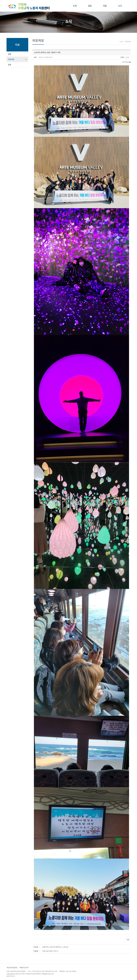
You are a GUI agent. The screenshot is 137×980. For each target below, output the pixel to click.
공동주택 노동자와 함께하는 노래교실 (55, 947)
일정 (10, 65)
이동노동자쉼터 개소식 (50, 951)
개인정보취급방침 (12, 967)
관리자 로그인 (11, 976)
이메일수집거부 (24, 967)
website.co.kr (67, 974)
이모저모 (11, 59)
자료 (105, 6)
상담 (90, 6)
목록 (128, 940)
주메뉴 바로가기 (0, 0)
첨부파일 (126, 62)
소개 (75, 6)
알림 (10, 54)
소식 (120, 6)
